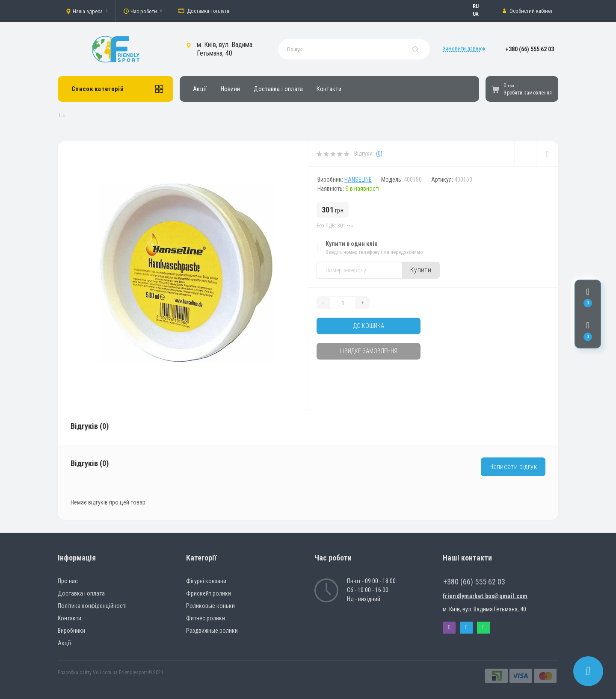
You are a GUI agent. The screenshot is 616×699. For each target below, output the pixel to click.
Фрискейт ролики (209, 593)
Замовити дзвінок (464, 49)
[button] (87, 11)
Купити (421, 270)
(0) (379, 153)
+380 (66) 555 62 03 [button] (474, 582)
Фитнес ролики (206, 618)
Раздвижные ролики (212, 631)
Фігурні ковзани (206, 581)
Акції (200, 89)
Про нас (68, 581)
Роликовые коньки (210, 606)
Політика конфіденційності (92, 606)
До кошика (369, 326)
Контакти (329, 89)
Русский (480, 6)
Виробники (71, 631)
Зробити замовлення (528, 93)
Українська (480, 14)
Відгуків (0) (90, 426)
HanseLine (358, 180)
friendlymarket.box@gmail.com (485, 596)
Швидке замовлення (369, 351)
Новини (231, 89)
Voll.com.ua (105, 672)
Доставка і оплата (204, 11)
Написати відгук (513, 467)
